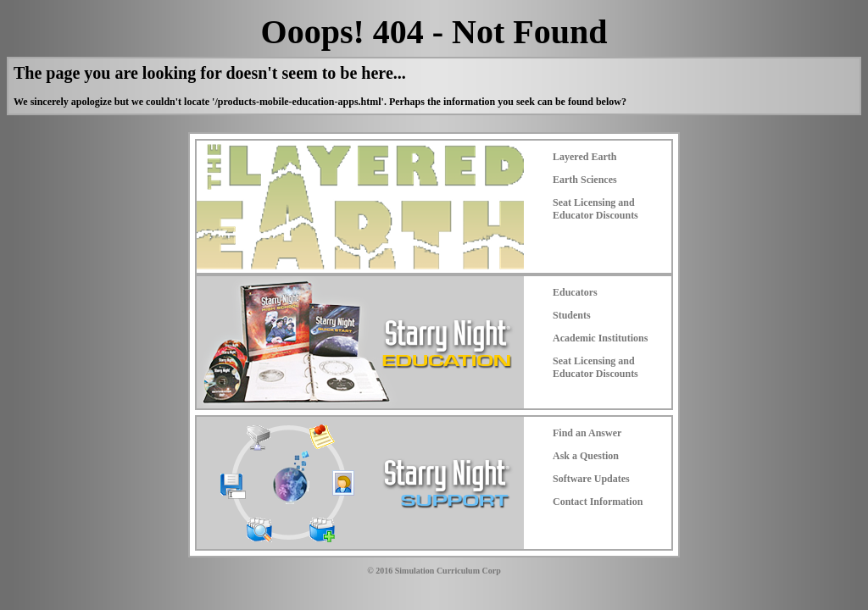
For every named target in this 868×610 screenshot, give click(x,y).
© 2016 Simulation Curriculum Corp (434, 571)
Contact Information (598, 502)
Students (572, 315)
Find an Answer (587, 433)
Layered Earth (584, 157)
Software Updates (591, 479)
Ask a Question (586, 456)
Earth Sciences (585, 180)
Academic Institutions (600, 338)
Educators (575, 292)
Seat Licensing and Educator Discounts (595, 209)
